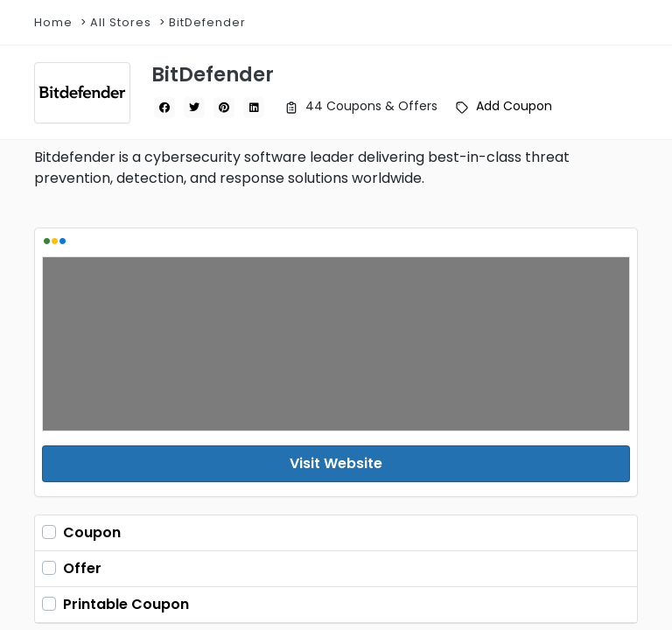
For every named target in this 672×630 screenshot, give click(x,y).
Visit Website (336, 463)
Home (53, 22)
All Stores (121, 22)
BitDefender (207, 22)
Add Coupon (514, 106)
